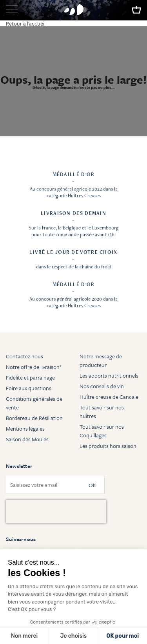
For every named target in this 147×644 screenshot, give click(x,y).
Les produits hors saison (108, 446)
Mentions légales (25, 428)
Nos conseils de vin (102, 386)
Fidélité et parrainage (30, 377)
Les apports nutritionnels (109, 375)
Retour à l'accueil (26, 23)
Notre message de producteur (101, 361)
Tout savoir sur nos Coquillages (102, 431)
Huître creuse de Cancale (109, 397)
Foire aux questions (29, 388)
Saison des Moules (27, 439)
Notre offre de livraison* (34, 367)
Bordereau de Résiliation (34, 418)
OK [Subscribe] (92, 485)
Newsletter (19, 466)
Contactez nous (24, 356)
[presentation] (56, 512)
